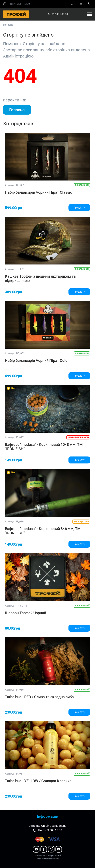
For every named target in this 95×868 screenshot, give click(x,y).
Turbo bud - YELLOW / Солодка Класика (38, 781)
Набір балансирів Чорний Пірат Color (37, 360)
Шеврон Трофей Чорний (25, 613)
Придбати (79, 208)
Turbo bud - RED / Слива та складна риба (39, 697)
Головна (8, 25)
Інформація (48, 816)
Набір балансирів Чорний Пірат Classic (38, 192)
